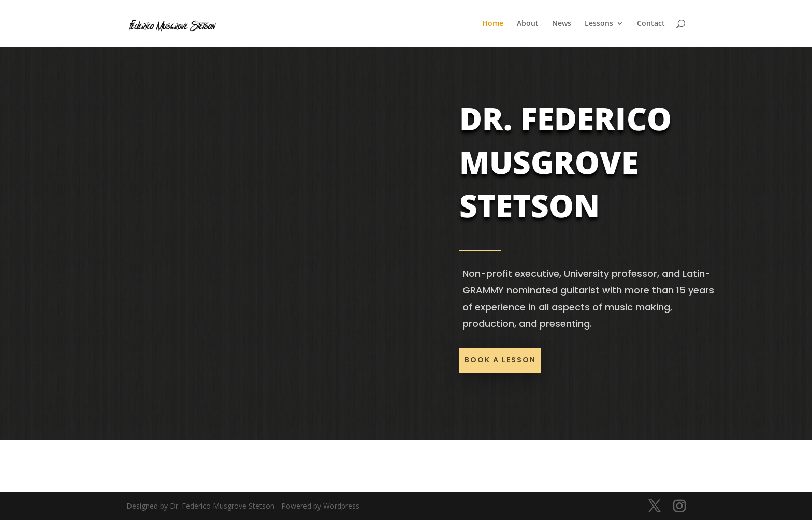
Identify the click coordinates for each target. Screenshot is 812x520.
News (562, 24)
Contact (651, 24)
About (528, 24)
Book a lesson (500, 360)
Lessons (599, 24)
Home (493, 24)
